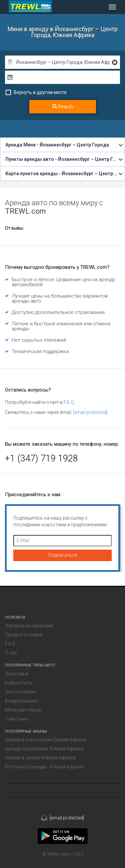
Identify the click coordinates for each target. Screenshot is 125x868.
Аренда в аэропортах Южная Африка (46, 740)
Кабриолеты (19, 683)
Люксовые (17, 674)
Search (63, 107)
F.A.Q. (69, 402)
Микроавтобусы (23, 710)
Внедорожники (21, 701)
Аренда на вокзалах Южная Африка (44, 749)
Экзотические (20, 692)
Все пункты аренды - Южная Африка (44, 767)
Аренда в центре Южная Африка (40, 758)
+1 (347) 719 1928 (41, 458)
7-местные (16, 719)
